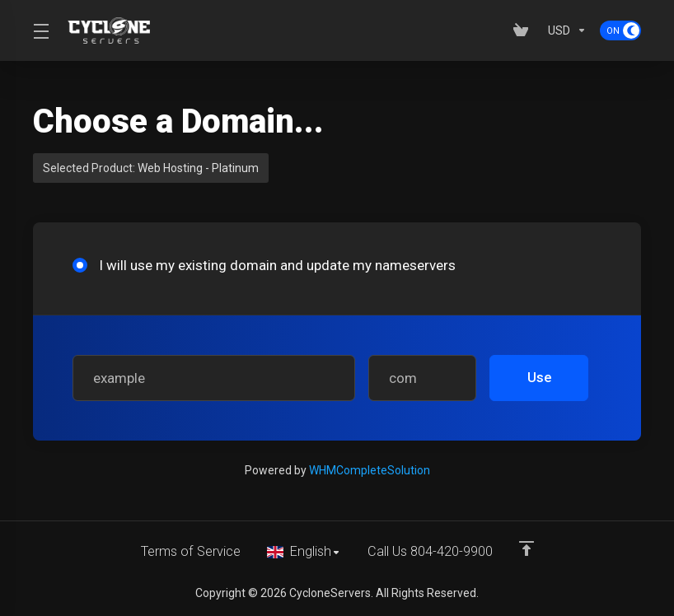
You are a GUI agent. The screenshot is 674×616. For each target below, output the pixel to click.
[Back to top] (530, 548)
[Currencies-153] (567, 30)
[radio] (80, 265)
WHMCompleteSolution (370, 470)
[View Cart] (524, 30)
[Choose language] (305, 552)
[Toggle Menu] (40, 30)
